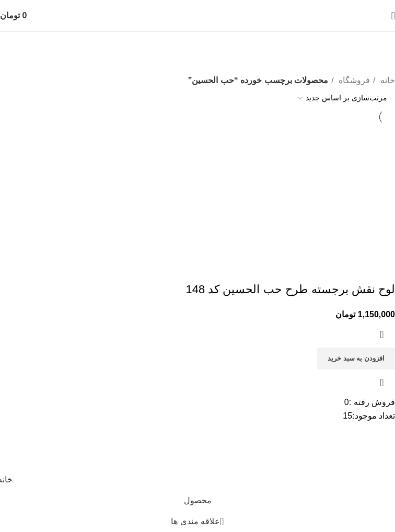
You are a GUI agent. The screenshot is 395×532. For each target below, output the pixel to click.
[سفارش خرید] (343, 98)
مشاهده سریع (382, 383)
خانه (387, 80)
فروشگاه (353, 80)
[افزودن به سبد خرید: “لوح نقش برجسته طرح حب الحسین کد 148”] (356, 358)
